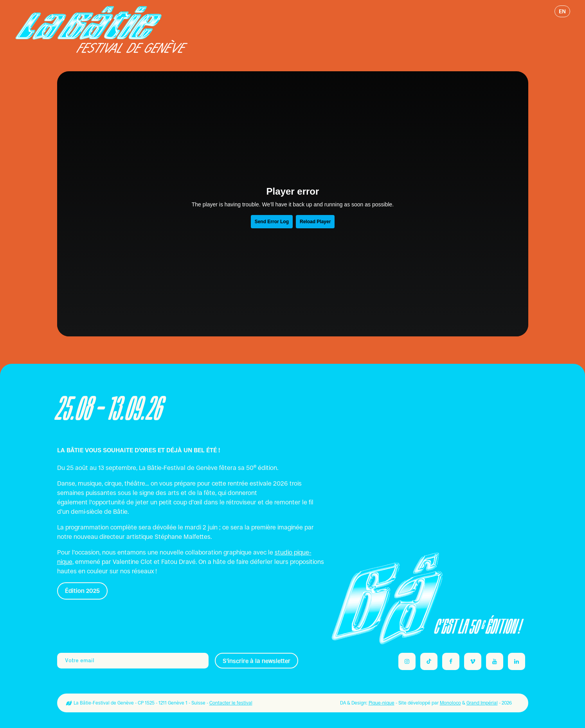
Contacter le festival (231, 703)
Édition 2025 (82, 591)
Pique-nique (382, 703)
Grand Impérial (482, 703)
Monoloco (450, 703)
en (562, 11)
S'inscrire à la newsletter (256, 661)
